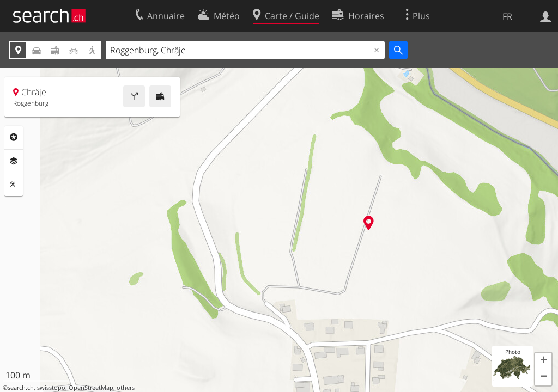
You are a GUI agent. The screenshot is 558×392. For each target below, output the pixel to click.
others (126, 388)
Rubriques (14, 137)
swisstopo (51, 388)
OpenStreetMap (91, 388)
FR (507, 16)
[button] (543, 361)
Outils (14, 185)
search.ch (21, 388)
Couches (14, 161)
